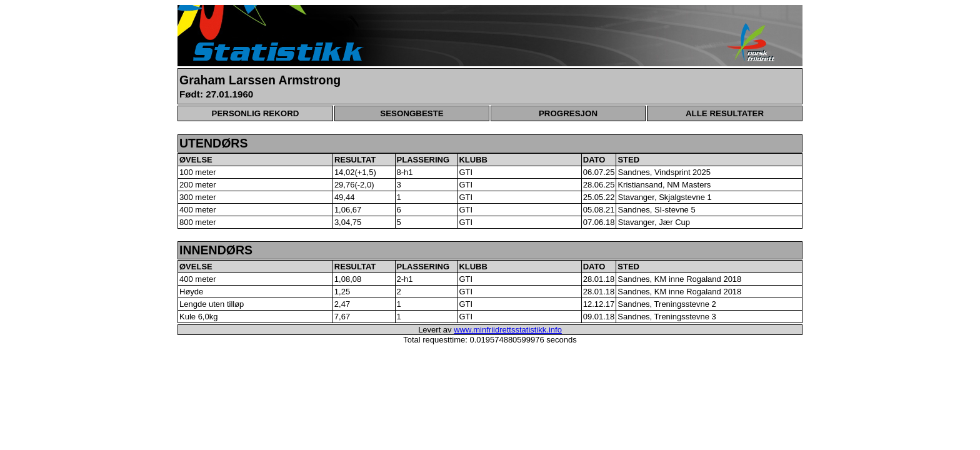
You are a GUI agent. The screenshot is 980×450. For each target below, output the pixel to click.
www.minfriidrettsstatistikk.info (508, 330)
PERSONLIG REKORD (256, 113)
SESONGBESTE (412, 113)
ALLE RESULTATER (725, 113)
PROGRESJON (568, 113)
